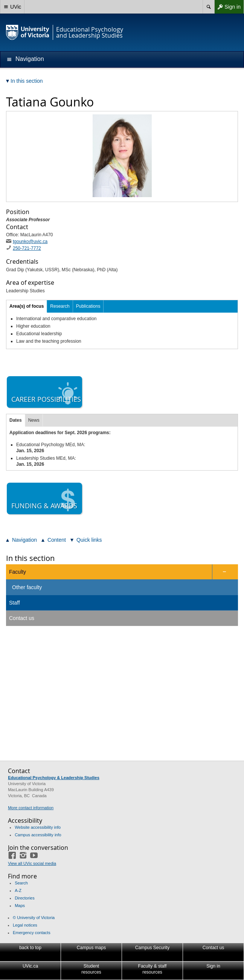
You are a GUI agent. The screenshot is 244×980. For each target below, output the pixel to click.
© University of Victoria (34, 918)
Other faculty (27, 587)
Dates (16, 420)
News (34, 420)
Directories (25, 898)
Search (21, 883)
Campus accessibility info (38, 835)
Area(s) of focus (27, 306)
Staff (14, 603)
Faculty (18, 572)
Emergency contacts (32, 933)
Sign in (227, 7)
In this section (30, 558)
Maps (20, 906)
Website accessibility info (38, 827)
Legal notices (25, 925)
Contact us (22, 618)
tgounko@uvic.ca (30, 242)
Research (60, 306)
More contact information (31, 808)
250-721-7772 (27, 248)
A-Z (18, 890)
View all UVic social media (32, 863)
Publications (88, 306)
